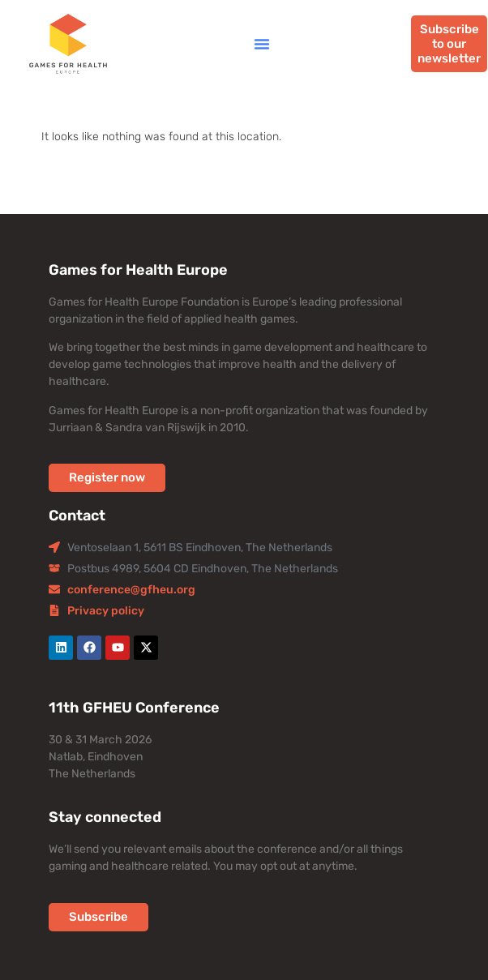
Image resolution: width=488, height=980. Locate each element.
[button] (262, 44)
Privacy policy (106, 611)
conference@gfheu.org (131, 590)
